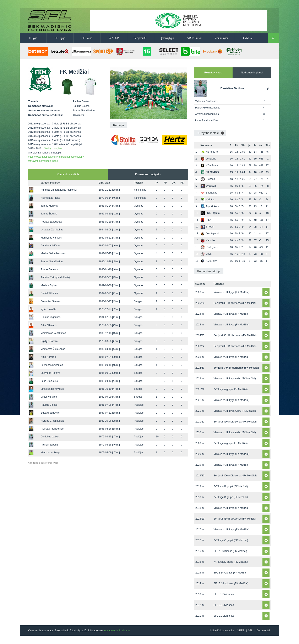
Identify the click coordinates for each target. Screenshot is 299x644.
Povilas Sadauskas (51, 222)
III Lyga (33, 38)
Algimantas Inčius (50, 198)
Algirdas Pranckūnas (52, 429)
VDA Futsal (209, 166)
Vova (206, 254)
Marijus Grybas (49, 285)
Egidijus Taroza (49, 341)
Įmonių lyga (167, 38)
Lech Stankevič (49, 381)
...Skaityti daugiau (52, 149)
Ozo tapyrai (210, 234)
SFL (250, 631)
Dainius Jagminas (51, 317)
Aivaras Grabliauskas (52, 421)
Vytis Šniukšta (48, 309)
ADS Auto (209, 261)
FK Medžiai (210, 172)
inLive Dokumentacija (222, 631)
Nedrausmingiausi (252, 72)
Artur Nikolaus (48, 325)
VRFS (241, 631)
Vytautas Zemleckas (52, 230)
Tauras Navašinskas (52, 262)
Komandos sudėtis (68, 174)
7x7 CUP (114, 38)
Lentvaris (208, 159)
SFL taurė (87, 38)
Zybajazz (208, 186)
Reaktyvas (209, 247)
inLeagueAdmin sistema (117, 631)
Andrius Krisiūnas (50, 246)
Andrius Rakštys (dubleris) (55, 277)
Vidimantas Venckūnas (53, 333)
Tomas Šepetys (49, 269)
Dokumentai (263, 631)
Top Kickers (210, 206)
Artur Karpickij (48, 357)
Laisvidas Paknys (50, 373)
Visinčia (207, 200)
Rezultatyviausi (213, 72)
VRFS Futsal (194, 38)
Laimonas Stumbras (52, 365)
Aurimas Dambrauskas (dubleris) (59, 190)
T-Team (207, 227)
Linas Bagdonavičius (52, 389)
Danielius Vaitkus (50, 437)
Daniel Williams (49, 293)
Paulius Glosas (49, 405)
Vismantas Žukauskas (53, 349)
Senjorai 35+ (141, 38)
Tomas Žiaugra (49, 214)
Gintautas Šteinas (51, 301)
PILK (206, 220)
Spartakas (209, 193)
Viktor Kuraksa (49, 397)
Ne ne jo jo (209, 152)
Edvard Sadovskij (50, 413)
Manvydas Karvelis (51, 238)
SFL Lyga (60, 38)
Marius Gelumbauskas (53, 253)
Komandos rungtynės (148, 174)
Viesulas (208, 240)
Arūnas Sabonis (50, 445)
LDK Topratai (210, 213)
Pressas (208, 179)
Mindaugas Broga (50, 453)
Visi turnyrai (221, 38)
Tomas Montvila (49, 206)
